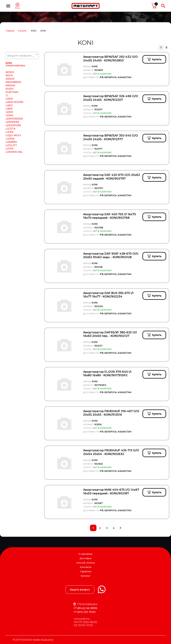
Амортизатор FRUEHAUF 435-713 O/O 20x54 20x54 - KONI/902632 (111, 452)
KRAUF (10, 122)
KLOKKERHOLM (16, 83)
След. (121, 528)
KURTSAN (12, 136)
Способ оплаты (86, 563)
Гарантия (86, 571)
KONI (9, 107)
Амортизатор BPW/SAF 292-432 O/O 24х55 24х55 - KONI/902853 (110, 59)
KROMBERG (13, 126)
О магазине (85, 554)
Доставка (85, 558)
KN (8, 90)
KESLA (10, 70)
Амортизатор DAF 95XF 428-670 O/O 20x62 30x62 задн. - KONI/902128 (111, 255)
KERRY (10, 67)
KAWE (10, 63)
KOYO (9, 119)
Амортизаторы (15, 109)
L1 (7, 139)
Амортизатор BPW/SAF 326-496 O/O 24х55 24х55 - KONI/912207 (111, 98)
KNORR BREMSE (17, 97)
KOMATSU (12, 100)
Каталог (86, 576)
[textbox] (22, 56)
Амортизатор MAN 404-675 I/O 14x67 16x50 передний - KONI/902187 (111, 492)
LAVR (9, 152)
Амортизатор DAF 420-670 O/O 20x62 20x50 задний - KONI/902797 (112, 177)
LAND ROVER (14, 146)
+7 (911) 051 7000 (84, 612)
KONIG (10, 116)
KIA (8, 73)
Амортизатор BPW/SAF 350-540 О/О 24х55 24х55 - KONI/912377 (111, 137)
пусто (154, 6)
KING (9, 77)
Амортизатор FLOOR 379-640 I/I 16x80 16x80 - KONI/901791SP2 (107, 374)
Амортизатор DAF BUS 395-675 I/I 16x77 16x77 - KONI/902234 (108, 295)
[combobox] (22, 55)
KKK (8, 80)
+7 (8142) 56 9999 (85, 608)
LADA (9, 142)
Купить (157, 59)
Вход (17, 8)
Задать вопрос (80, 590)
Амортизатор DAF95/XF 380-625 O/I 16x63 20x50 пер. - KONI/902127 (110, 334)
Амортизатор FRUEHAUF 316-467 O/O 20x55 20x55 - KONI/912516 (111, 413)
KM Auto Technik (17, 87)
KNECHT (11, 93)
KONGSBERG (14, 103)
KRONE (10, 129)
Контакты (86, 567)
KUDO (10, 132)
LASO (9, 149)
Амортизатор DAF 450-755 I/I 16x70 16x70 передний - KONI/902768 (110, 216)
